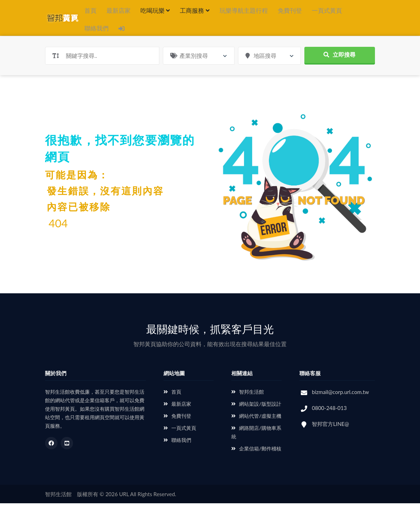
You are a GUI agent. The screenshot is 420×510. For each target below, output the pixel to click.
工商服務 (195, 10)
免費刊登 (290, 10)
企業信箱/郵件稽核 (256, 455)
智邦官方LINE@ (330, 431)
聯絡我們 (96, 32)
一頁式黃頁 (327, 10)
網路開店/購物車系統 (256, 439)
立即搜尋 (339, 61)
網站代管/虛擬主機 (256, 423)
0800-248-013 (329, 415)
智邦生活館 (248, 398)
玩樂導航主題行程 (244, 10)
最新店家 (118, 10)
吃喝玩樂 (155, 10)
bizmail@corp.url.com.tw (340, 399)
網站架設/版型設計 (256, 411)
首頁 (90, 10)
